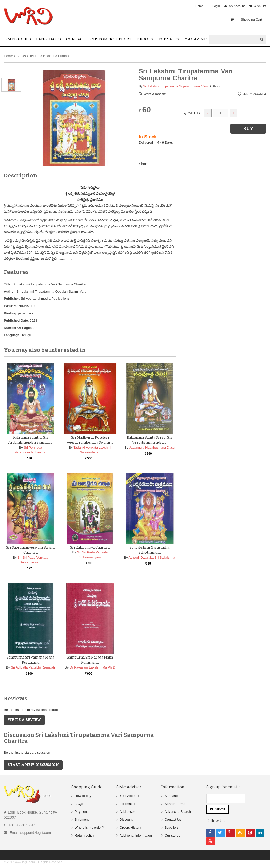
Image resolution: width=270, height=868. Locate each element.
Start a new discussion (33, 765)
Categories (19, 39)
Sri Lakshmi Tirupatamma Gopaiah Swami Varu (175, 86)
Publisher (11, 299)
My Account (237, 6)
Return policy (84, 835)
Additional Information (136, 835)
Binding (10, 313)
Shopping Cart (251, 20)
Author (9, 291)
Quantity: (193, 113)
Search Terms (175, 804)
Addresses (127, 812)
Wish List (260, 6)
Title (7, 284)
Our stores (172, 835)
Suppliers (172, 827)
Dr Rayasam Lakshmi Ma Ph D (92, 667)
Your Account (129, 796)
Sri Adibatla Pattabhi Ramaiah (33, 667)
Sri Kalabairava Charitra (90, 547)
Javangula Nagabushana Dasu (152, 447)
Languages (49, 39)
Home (199, 6)
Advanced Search (178, 812)
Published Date (16, 321)
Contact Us (173, 820)
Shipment (82, 820)
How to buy (83, 796)
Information (128, 804)
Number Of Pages (18, 328)
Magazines (197, 39)
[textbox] (233, 40)
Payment (81, 812)
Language (12, 335)
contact (76, 39)
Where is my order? (89, 827)
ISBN (8, 306)
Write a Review (155, 94)
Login (216, 6)
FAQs (79, 804)
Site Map (171, 796)
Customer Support (111, 39)
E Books (145, 39)
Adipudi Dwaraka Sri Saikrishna (152, 557)
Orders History (130, 827)
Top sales (169, 39)
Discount (126, 820)
